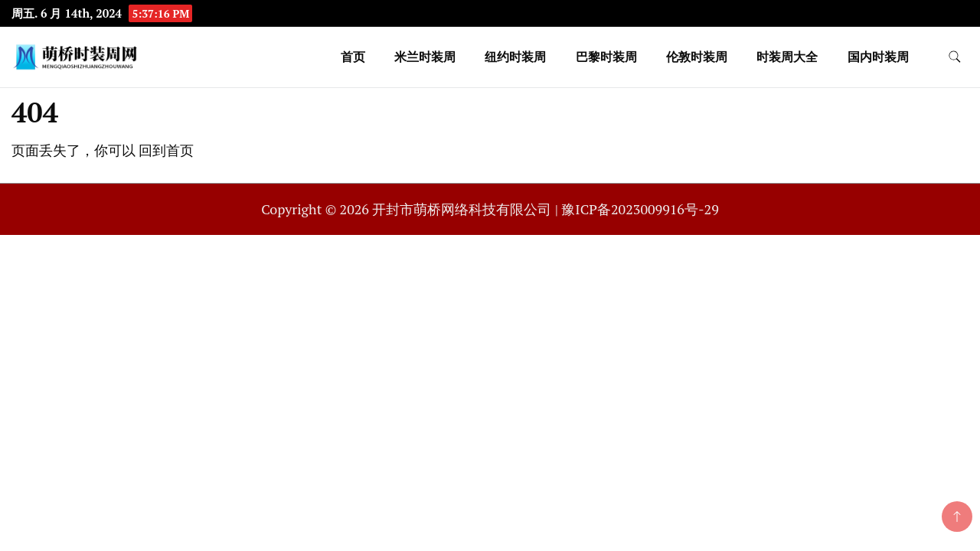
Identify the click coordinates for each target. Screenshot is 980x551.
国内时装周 (878, 57)
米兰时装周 (425, 57)
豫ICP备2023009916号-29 (640, 209)
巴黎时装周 (606, 57)
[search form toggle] (955, 57)
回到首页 (166, 150)
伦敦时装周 (697, 57)
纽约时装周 (515, 57)
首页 (353, 57)
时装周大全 (787, 57)
